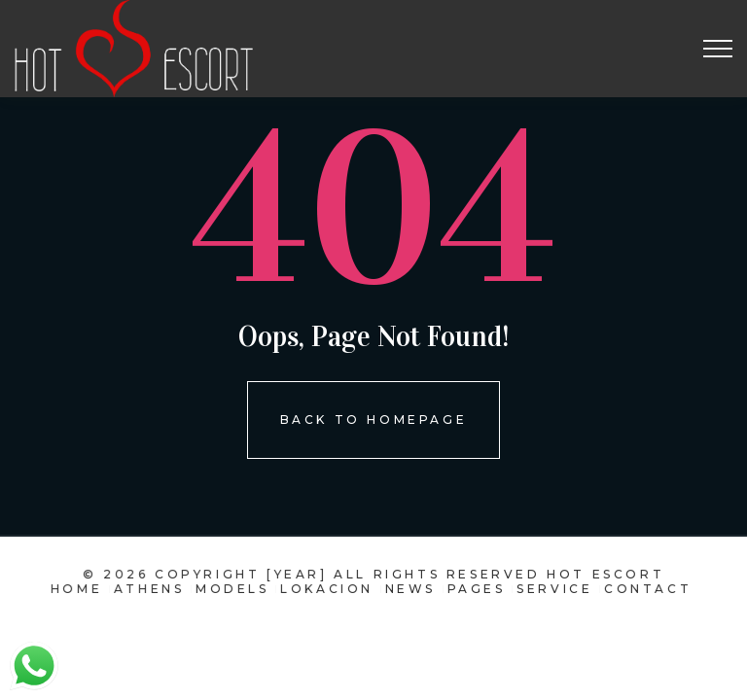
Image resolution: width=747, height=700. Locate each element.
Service (551, 589)
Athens (153, 589)
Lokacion (328, 589)
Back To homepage (374, 420)
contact (643, 589)
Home (82, 589)
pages (474, 589)
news (409, 589)
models (234, 589)
